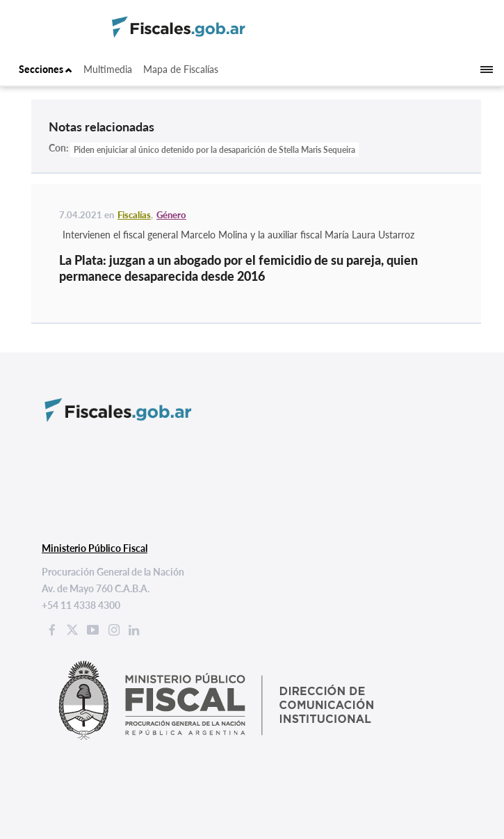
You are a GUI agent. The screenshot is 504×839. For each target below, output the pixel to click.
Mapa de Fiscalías (181, 69)
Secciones (46, 69)
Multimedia (108, 69)
